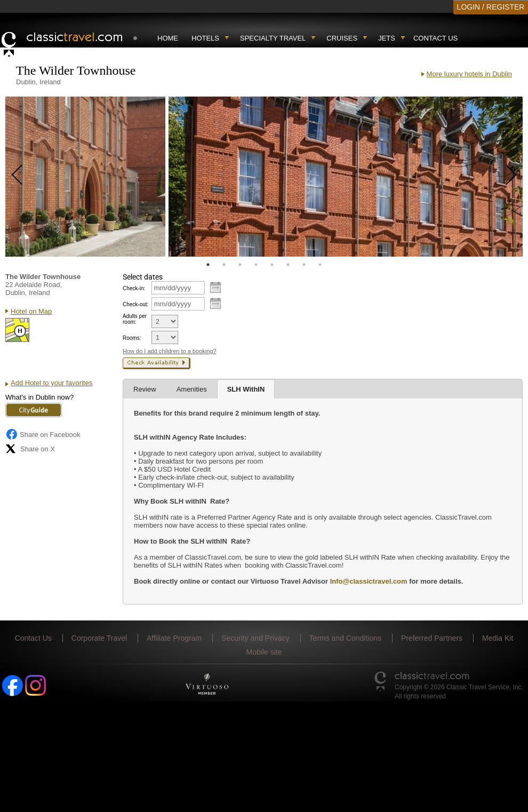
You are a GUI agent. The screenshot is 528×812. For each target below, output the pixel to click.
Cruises (342, 38)
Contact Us (435, 38)
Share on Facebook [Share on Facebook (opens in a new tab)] (43, 434)
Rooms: (132, 338)
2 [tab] (224, 265)
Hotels (205, 38)
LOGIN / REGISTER (491, 7)
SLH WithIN (246, 389)
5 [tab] (272, 265)
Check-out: (135, 304)
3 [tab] (240, 265)
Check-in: (134, 288)
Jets (387, 38)
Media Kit (498, 638)
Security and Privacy (255, 638)
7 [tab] (304, 265)
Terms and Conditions (345, 638)
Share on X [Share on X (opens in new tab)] (30, 449)
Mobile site (264, 652)
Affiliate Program (174, 638)
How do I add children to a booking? (170, 351)
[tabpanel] (85, 177)
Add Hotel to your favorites (51, 383)
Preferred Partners (432, 638)
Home (168, 38)
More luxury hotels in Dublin (469, 74)
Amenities (192, 389)
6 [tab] (288, 265)
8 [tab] (320, 265)
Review (145, 389)
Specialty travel (273, 38)
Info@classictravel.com (369, 581)
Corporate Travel (99, 638)
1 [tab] (208, 265)
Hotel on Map (31, 311)
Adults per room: (135, 319)
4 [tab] (256, 265)
